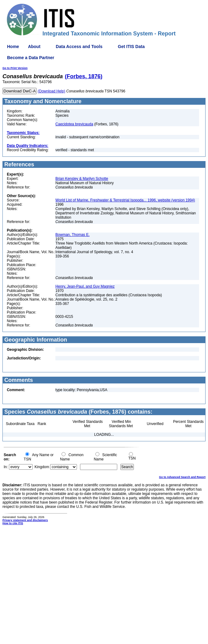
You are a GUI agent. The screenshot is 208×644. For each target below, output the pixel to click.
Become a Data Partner (31, 58)
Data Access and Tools (79, 47)
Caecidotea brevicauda (74, 124)
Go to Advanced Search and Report (182, 477)
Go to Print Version (15, 68)
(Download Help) (52, 91)
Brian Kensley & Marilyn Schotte (82, 179)
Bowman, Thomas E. (72, 235)
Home (13, 47)
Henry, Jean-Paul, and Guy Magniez (85, 286)
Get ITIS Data (131, 47)
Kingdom (42, 467)
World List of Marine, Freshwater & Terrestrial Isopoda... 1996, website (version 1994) (125, 200)
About (34, 47)
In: (6, 467)
